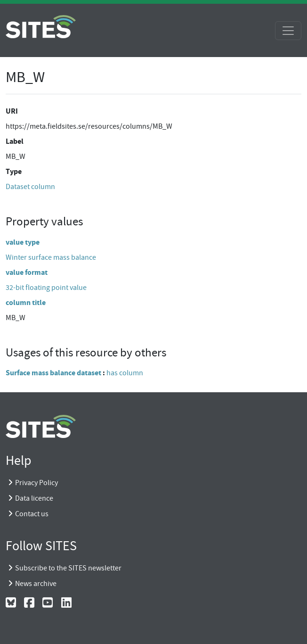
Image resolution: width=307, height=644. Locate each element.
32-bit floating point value (46, 288)
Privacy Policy (36, 483)
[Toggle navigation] (288, 31)
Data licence (34, 498)
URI (12, 111)
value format (27, 272)
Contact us (32, 514)
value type (23, 242)
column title (26, 302)
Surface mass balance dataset (53, 373)
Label (15, 141)
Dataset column (30, 187)
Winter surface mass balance (51, 257)
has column (125, 373)
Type (14, 171)
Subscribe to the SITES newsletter (68, 568)
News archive (36, 584)
